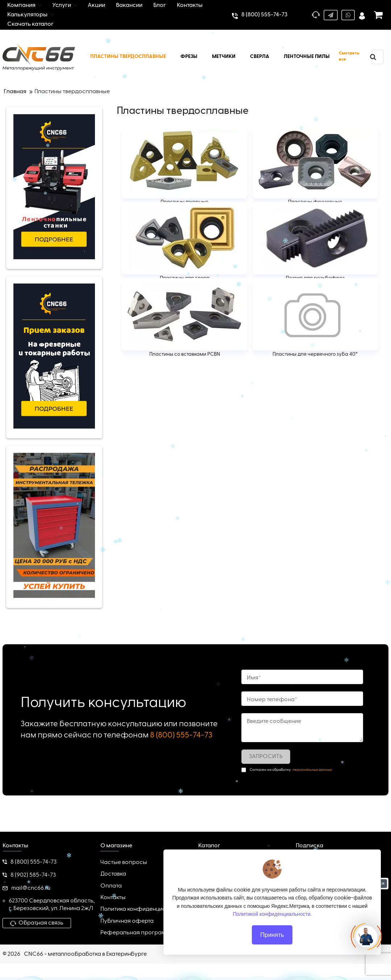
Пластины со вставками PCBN (185, 354)
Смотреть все (349, 56)
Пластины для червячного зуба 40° (315, 354)
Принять (272, 935)
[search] (373, 57)
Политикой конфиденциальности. (272, 914)
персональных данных (312, 770)
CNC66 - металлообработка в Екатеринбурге (85, 954)
